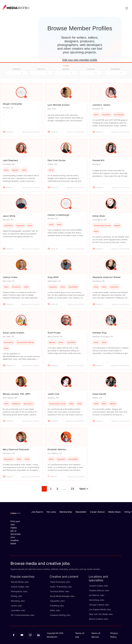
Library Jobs (16, 606)
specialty (41, 69)
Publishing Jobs (57, 606)
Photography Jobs (19, 591)
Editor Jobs (55, 610)
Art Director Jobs (97, 595)
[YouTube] (22, 635)
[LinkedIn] (39, 635)
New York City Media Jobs (101, 614)
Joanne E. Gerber (101, 105)
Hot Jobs (51, 512)
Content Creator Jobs (99, 586)
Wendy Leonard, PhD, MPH (16, 394)
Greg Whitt (53, 277)
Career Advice (97, 512)
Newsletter (81, 512)
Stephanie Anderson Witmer (107, 277)
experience (115, 69)
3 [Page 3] (57, 489)
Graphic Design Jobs (20, 587)
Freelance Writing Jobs (60, 615)
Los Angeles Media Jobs (100, 609)
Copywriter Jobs (57, 601)
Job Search (37, 512)
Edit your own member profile (80, 60)
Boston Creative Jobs (99, 619)
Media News (114, 512)
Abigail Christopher (12, 104)
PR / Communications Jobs (23, 615)
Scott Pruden (54, 333)
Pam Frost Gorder (57, 160)
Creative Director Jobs (99, 590)
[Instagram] (30, 635)
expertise (17, 69)
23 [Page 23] (72, 489)
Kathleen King (99, 333)
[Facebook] (14, 635)
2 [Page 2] (51, 489)
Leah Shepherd (10, 160)
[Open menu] (127, 8)
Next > (84, 489)
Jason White (9, 216)
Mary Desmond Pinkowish (16, 449)
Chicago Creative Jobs (99, 605)
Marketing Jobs (18, 601)
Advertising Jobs (97, 600)
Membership (66, 512)
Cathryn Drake (10, 277)
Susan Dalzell (99, 394)
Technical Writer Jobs (60, 591)
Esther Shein (99, 216)
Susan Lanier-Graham (14, 333)
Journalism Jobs (18, 610)
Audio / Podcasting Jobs (61, 587)
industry (66, 69)
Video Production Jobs (60, 582)
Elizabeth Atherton (57, 449)
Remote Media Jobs (20, 582)
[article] (21, 110)
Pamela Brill (98, 160)
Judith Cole (53, 394)
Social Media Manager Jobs (62, 596)
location (91, 69)
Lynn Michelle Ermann (59, 105)
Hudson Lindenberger (59, 215)
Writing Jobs (16, 596)
